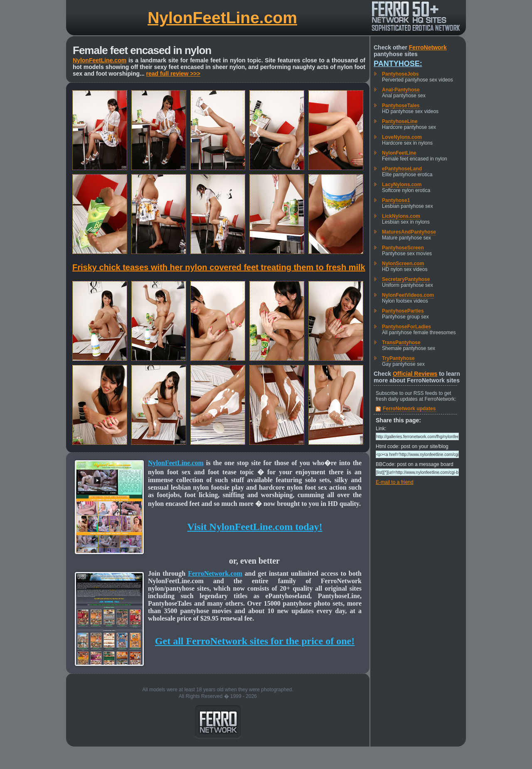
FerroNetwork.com (215, 573)
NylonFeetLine (399, 153)
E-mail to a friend (395, 482)
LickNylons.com (401, 216)
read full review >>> (173, 74)
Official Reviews (415, 374)
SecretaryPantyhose (406, 279)
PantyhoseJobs (400, 74)
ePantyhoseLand (402, 169)
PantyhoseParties (403, 311)
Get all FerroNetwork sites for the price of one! (255, 641)
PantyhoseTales (401, 106)
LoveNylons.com (402, 137)
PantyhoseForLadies (406, 327)
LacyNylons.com (402, 185)
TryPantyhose (398, 358)
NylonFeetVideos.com (408, 295)
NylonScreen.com (403, 264)
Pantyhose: (398, 64)
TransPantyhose (401, 343)
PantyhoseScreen (403, 248)
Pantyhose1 (396, 200)
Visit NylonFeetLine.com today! (255, 527)
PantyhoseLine (400, 121)
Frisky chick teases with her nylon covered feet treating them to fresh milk (219, 267)
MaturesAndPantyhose (409, 232)
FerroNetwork (428, 47)
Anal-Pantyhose (401, 90)
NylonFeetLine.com (222, 18)
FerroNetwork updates (409, 409)
